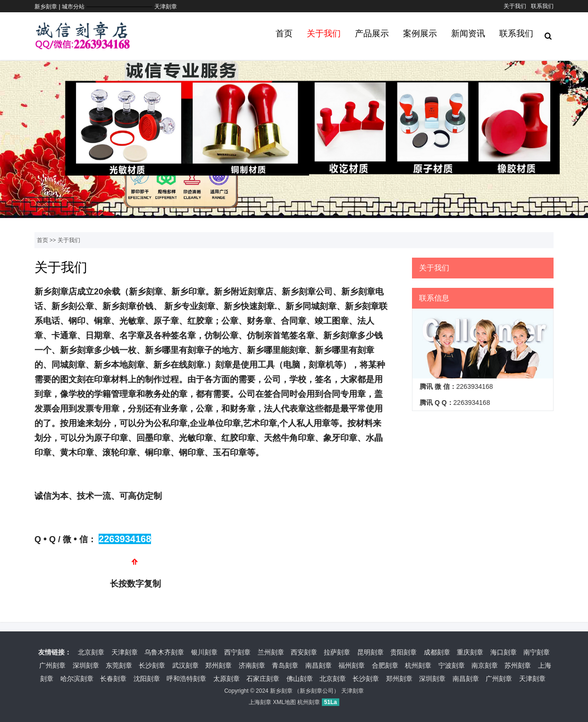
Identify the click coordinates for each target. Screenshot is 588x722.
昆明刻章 (370, 652)
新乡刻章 (281, 691)
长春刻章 (113, 679)
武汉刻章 (185, 665)
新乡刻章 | (48, 7)
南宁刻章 (537, 652)
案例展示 (420, 34)
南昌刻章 (319, 665)
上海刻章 (260, 702)
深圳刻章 (86, 665)
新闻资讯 (468, 34)
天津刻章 (166, 7)
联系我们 (542, 6)
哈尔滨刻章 (77, 679)
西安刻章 (304, 652)
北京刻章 (91, 652)
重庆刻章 (470, 652)
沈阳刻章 (147, 679)
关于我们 (515, 6)
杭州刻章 (418, 665)
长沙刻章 (152, 665)
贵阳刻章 (403, 652)
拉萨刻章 (337, 652)
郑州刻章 (218, 665)
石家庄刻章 (263, 679)
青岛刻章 (285, 665)
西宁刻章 (237, 652)
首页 (284, 34)
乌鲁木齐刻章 (164, 652)
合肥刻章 (385, 665)
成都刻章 (437, 652)
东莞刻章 (119, 665)
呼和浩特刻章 (186, 679)
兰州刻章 (271, 652)
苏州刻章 (518, 665)
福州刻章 (352, 665)
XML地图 (284, 702)
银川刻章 (204, 652)
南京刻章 (485, 665)
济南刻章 (252, 665)
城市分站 (73, 7)
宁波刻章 (452, 665)
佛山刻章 (300, 679)
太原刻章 (227, 679)
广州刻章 (52, 665)
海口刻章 (504, 652)
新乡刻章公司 (317, 691)
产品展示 (372, 34)
